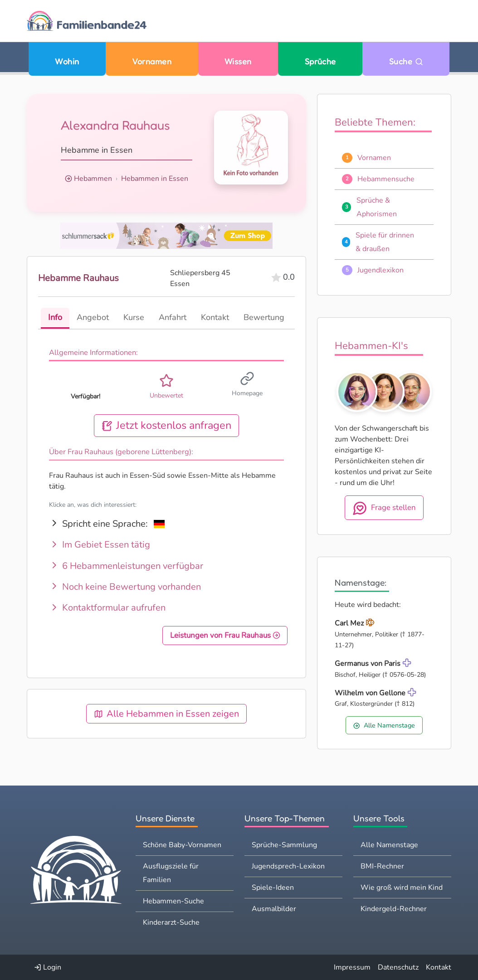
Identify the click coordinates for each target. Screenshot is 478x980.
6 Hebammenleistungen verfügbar (126, 566)
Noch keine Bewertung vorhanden (125, 587)
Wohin (67, 61)
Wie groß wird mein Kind (402, 888)
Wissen (238, 61)
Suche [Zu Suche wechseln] (406, 61)
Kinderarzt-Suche (171, 922)
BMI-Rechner (382, 866)
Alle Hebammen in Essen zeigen (166, 714)
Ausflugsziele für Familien (171, 873)
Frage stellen (384, 508)
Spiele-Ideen (273, 888)
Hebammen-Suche (173, 901)
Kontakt (439, 967)
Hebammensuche (386, 179)
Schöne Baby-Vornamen (182, 845)
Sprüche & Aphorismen (377, 207)
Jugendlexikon (380, 270)
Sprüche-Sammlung (284, 845)
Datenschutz (398, 967)
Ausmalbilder (274, 909)
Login (48, 967)
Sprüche (320, 61)
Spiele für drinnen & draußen (385, 242)
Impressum (352, 967)
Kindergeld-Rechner (394, 909)
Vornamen (152, 61)
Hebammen (93, 179)
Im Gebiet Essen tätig (100, 545)
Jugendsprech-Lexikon (288, 866)
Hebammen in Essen (155, 179)
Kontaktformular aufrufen (107, 608)
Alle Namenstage (384, 725)
